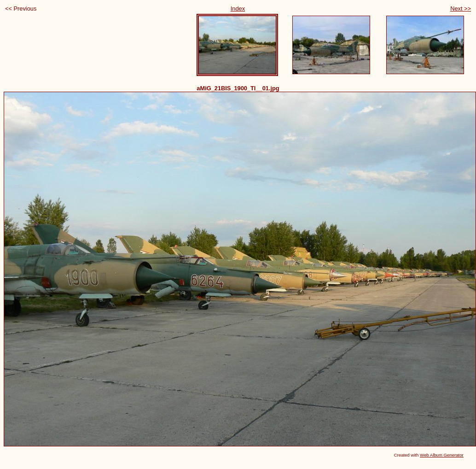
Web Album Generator (442, 455)
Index (238, 9)
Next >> (461, 9)
